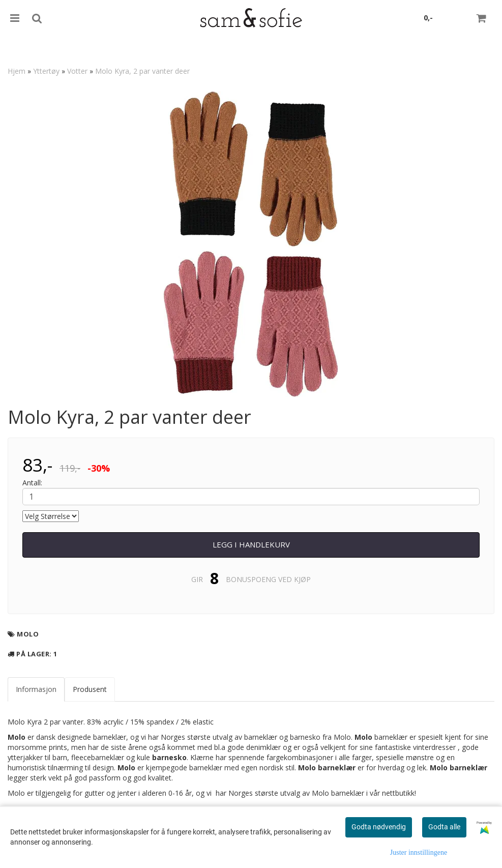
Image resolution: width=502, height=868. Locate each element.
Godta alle (444, 827)
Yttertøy (46, 71)
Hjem (17, 71)
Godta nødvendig (379, 827)
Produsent (90, 689)
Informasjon (36, 689)
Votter (77, 71)
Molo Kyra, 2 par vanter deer (142, 71)
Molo (28, 634)
